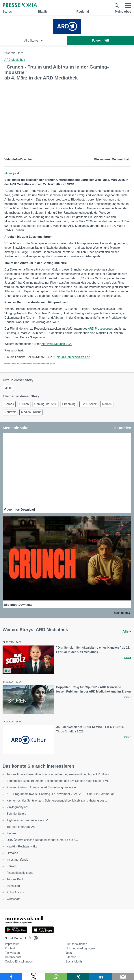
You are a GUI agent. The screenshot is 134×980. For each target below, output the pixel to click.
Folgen (100, 41)
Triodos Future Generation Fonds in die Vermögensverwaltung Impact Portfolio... (59, 774)
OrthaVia (12, 853)
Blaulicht (44, 12)
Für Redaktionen (76, 944)
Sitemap (71, 957)
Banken (12, 866)
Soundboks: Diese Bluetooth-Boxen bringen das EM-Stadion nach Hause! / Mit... (59, 781)
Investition (13, 886)
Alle (127, 631)
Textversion (12, 953)
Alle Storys (34, 41)
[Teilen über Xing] (78, 977)
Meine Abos (123, 12)
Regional (83, 12)
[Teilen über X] (33, 977)
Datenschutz (13, 957)
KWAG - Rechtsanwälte (22, 846)
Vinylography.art (17, 807)
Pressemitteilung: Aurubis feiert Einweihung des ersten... (43, 787)
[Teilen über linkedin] (100, 977)
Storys (7, 12)
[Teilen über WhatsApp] (56, 977)
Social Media (74, 961)
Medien (107, 404)
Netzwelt (10, 412)
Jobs (69, 953)
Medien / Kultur (31, 412)
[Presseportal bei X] (29, 938)
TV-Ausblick (89, 404)
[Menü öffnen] (128, 5)
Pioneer (12, 833)
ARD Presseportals (100, 329)
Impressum (12, 944)
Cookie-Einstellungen (19, 961)
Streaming (69, 404)
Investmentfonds (17, 860)
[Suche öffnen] (117, 5)
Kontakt (10, 948)
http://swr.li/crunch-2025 (57, 344)
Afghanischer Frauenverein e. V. (27, 820)
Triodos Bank (15, 879)
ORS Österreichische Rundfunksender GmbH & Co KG (42, 840)
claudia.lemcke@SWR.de (73, 357)
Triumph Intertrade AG (21, 827)
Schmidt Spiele (16, 814)
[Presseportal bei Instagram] (35, 938)
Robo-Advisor (15, 892)
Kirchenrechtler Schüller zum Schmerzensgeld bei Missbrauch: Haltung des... (57, 801)
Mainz (8, 173)
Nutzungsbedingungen (80, 948)
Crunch (24, 404)
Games (9, 404)
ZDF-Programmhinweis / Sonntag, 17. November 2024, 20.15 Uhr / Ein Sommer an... (62, 794)
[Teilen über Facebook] (11, 977)
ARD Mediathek (15, 60)
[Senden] (123, 977)
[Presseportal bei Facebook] (25, 938)
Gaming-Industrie (45, 404)
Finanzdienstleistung (20, 873)
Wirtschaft (13, 899)
